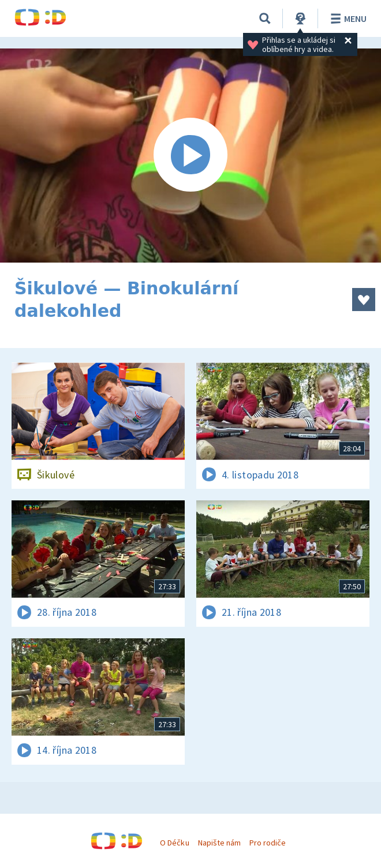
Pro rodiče (268, 843)
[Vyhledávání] (265, 18)
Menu (347, 18)
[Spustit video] (190, 156)
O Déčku (174, 843)
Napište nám (219, 843)
